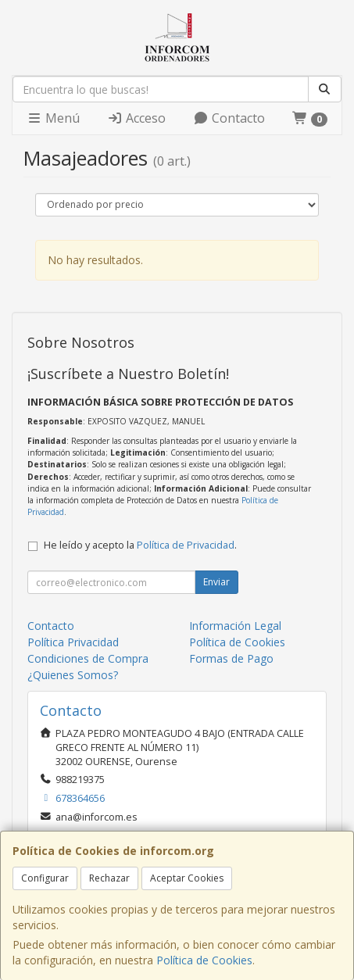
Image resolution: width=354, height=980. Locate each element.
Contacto (229, 118)
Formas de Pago (231, 658)
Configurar (45, 878)
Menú (53, 118)
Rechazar (109, 878)
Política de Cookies (204, 960)
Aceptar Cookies (187, 878)
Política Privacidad (73, 642)
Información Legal (235, 626)
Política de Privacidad (186, 545)
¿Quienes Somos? (73, 675)
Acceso (136, 118)
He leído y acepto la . (140, 545)
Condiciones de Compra (88, 658)
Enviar (216, 582)
